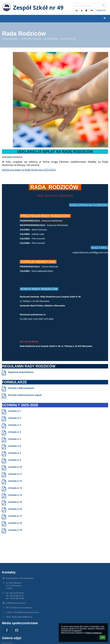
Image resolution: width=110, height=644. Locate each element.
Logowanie (101, 10)
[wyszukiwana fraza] (90, 6)
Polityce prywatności (94, 633)
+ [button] (77, 10)
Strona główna (10, 39)
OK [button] (102, 637)
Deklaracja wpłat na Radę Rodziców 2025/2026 (29, 170)
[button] (92, 10)
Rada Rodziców (68, 39)
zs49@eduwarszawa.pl (16, 603)
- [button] (82, 10)
